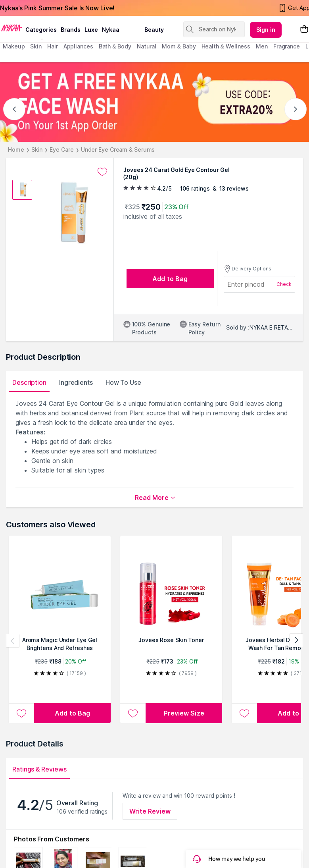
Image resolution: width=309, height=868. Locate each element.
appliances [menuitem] (78, 46)
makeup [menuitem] (14, 46)
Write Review (150, 811)
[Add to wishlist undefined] (102, 172)
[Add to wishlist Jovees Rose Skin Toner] (133, 713)
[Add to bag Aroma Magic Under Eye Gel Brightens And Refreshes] (72, 713)
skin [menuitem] (36, 46)
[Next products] (296, 640)
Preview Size (184, 713)
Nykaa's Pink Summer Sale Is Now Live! (57, 8)
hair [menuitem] (53, 46)
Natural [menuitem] (147, 46)
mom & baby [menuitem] (179, 46)
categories (41, 30)
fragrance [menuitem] (287, 46)
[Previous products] (13, 640)
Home (16, 149)
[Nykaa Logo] (12, 27)
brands (71, 30)
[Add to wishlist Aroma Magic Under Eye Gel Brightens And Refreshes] (21, 713)
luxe (91, 30)
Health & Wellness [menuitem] (226, 46)
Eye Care (61, 149)
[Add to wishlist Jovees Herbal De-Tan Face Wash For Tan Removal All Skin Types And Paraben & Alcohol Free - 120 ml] (244, 713)
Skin (37, 149)
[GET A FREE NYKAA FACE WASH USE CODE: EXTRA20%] (154, 102)
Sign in (266, 30)
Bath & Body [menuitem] (115, 46)
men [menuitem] (262, 46)
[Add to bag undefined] (170, 279)
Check (284, 284)
